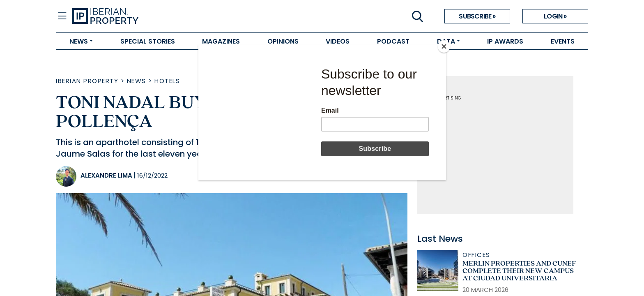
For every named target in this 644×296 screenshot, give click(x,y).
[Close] (444, 46)
